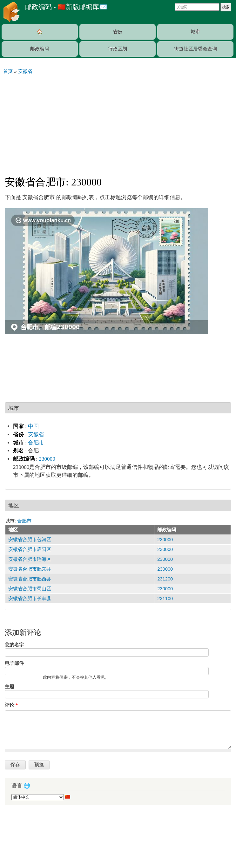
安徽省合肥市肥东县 (30, 569)
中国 (33, 426)
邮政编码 (40, 49)
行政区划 (118, 49)
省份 (118, 32)
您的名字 (14, 645)
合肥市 (36, 443)
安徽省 (36, 434)
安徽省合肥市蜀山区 (30, 589)
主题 (10, 687)
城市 (195, 32)
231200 (165, 579)
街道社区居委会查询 (196, 49)
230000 (47, 459)
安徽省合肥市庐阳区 (30, 549)
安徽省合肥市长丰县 (30, 599)
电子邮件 (14, 663)
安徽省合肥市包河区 (30, 540)
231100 (165, 599)
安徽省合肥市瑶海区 (30, 559)
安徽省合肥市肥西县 (30, 579)
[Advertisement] (118, 122)
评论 (11, 705)
